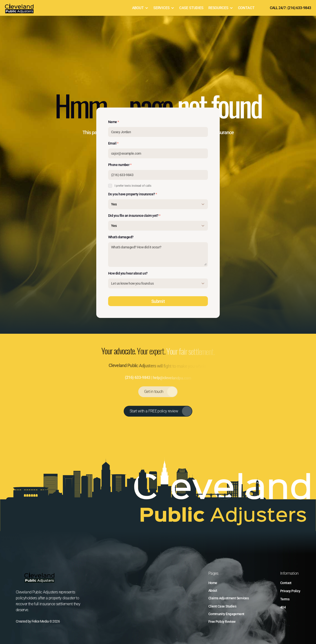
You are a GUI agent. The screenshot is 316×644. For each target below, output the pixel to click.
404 (283, 607)
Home (213, 583)
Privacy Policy (290, 591)
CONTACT (246, 8)
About (213, 590)
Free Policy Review (222, 622)
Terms (285, 599)
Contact (286, 583)
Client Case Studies (222, 606)
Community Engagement (226, 614)
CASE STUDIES (191, 8)
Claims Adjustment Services (228, 598)
